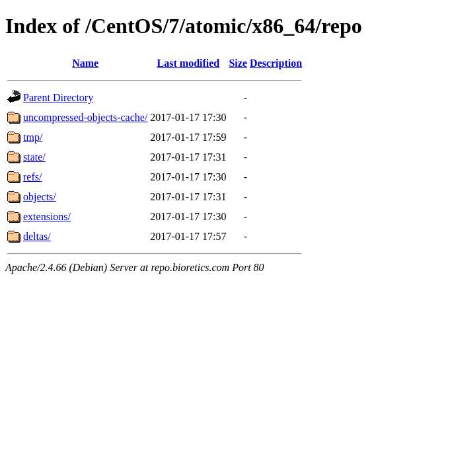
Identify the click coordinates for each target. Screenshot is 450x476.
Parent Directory (58, 98)
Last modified (189, 63)
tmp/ (33, 137)
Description (276, 63)
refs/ (32, 177)
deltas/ (37, 236)
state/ (34, 157)
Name (85, 63)
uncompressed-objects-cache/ (85, 117)
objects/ (40, 197)
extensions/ (47, 217)
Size (238, 63)
